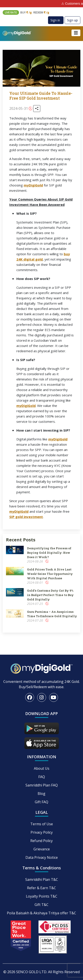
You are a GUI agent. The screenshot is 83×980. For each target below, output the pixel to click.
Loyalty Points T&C (42, 896)
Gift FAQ (41, 802)
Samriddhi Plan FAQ (42, 785)
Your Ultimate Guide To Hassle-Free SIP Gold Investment (41, 96)
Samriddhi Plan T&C (42, 879)
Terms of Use (42, 824)
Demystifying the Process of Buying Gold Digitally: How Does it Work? (49, 553)
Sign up (72, 20)
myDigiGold (33, 185)
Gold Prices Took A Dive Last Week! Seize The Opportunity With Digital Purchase (50, 574)
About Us (42, 768)
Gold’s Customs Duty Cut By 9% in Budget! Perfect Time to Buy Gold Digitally (50, 595)
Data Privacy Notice (42, 857)
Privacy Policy (42, 832)
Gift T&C (41, 905)
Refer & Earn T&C (41, 888)
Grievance (42, 849)
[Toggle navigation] (76, 33)
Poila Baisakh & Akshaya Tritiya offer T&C (41, 913)
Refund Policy (41, 841)
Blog (41, 794)
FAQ (42, 777)
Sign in (55, 20)
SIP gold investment (26, 517)
